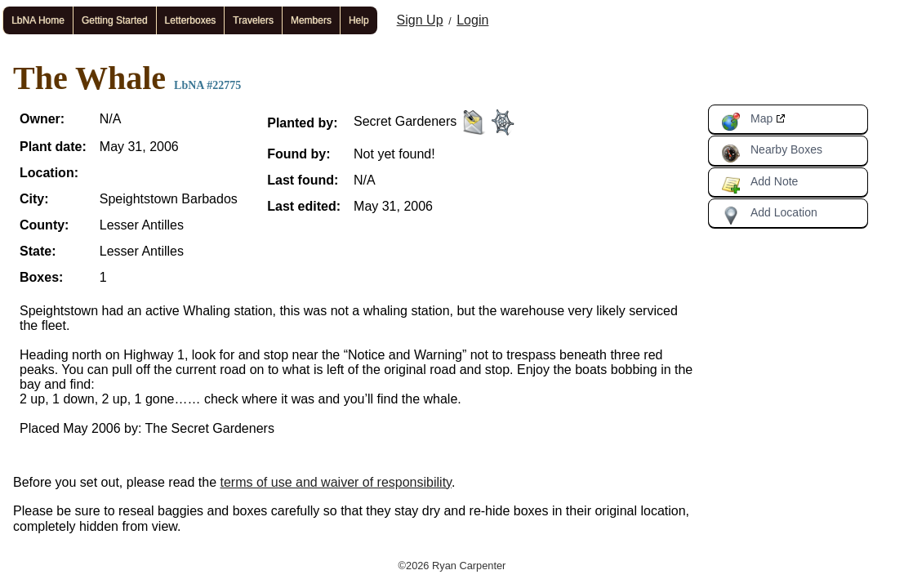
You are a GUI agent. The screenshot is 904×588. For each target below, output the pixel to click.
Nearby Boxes (772, 153)
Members (311, 20)
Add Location (769, 216)
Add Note (759, 185)
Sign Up (420, 20)
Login (472, 20)
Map (747, 122)
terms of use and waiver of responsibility (336, 482)
